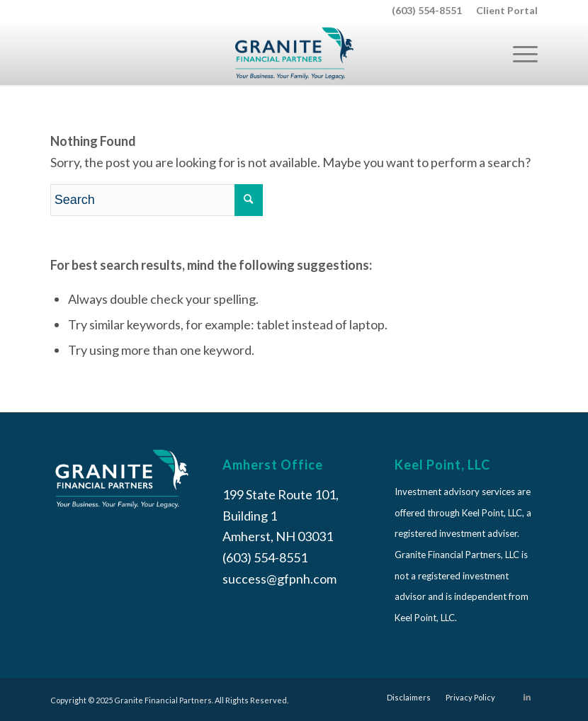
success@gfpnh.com (279, 579)
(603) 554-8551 (427, 10)
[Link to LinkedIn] (527, 697)
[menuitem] (503, 11)
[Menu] (518, 53)
